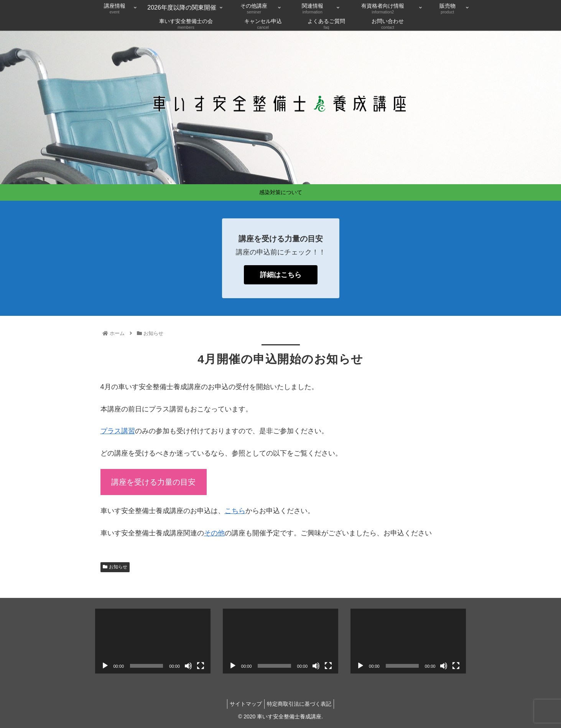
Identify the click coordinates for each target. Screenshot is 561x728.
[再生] (105, 666)
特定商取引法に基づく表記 (301, 704)
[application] (153, 641)
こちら (235, 511)
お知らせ (115, 567)
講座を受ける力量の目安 (153, 482)
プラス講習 (118, 431)
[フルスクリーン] (201, 666)
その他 (214, 533)
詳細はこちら (281, 275)
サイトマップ (244, 704)
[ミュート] (188, 666)
